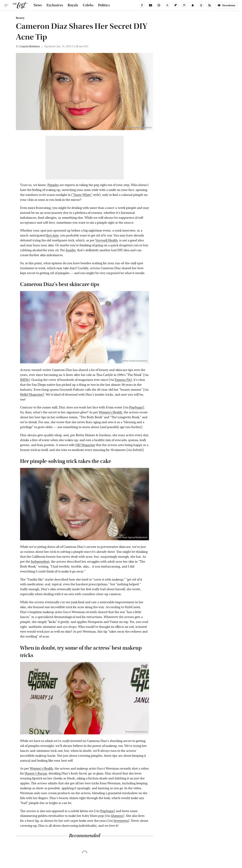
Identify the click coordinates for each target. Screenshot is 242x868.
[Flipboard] (176, 5)
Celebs (88, 5)
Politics (104, 5)
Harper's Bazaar (36, 773)
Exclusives (55, 5)
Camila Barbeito (30, 46)
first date (52, 236)
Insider (71, 250)
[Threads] (201, 5)
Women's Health (110, 412)
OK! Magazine (85, 445)
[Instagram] (159, 5)
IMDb (24, 380)
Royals (73, 5)
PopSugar (136, 407)
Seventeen (121, 821)
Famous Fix (123, 380)
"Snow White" (82, 195)
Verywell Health (106, 240)
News (38, 5)
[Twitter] (167, 5)
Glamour (117, 816)
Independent (40, 562)
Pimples (53, 185)
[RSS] (210, 5)
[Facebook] (142, 5)
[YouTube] (150, 5)
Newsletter (227, 5)
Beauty (20, 18)
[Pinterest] (184, 5)
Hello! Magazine (31, 395)
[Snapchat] (193, 5)
